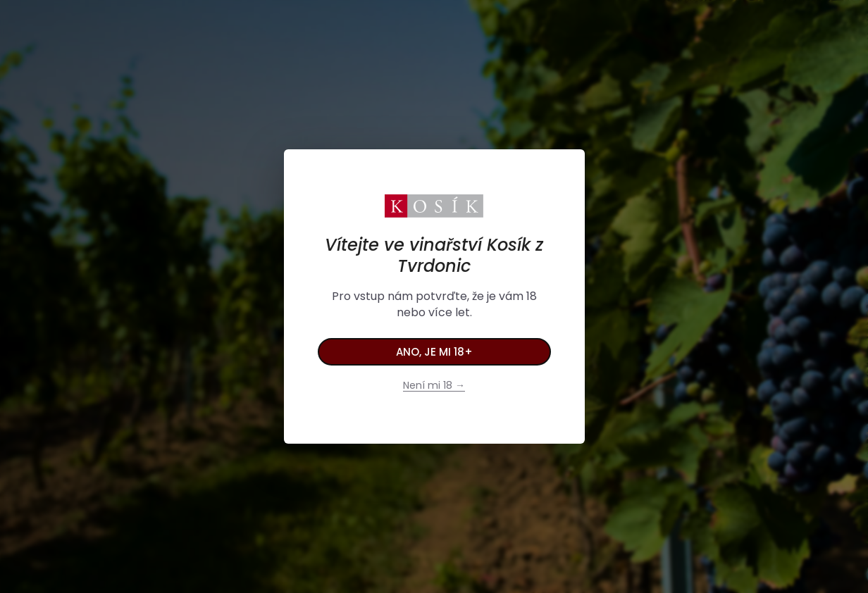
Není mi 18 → (434, 385)
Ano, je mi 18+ (434, 352)
